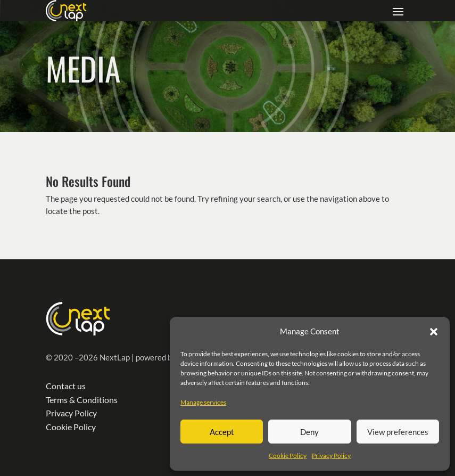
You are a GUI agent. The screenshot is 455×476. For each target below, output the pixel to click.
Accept (222, 432)
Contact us (66, 386)
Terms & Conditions (82, 400)
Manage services (203, 402)
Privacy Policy (331, 456)
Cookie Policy (288, 456)
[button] (434, 332)
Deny (309, 432)
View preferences (398, 432)
